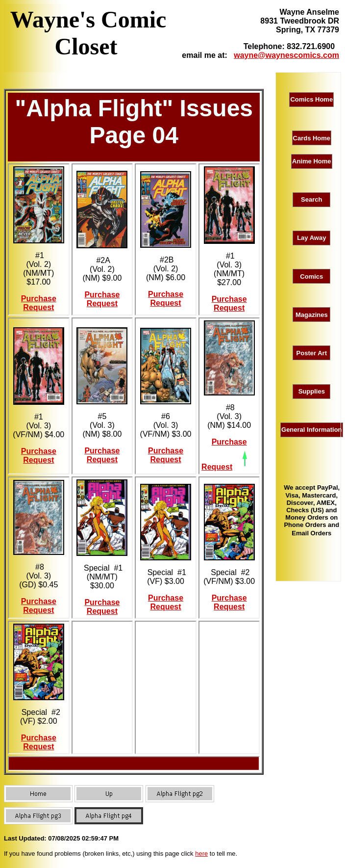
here (201, 854)
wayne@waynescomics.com (286, 55)
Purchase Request (39, 303)
